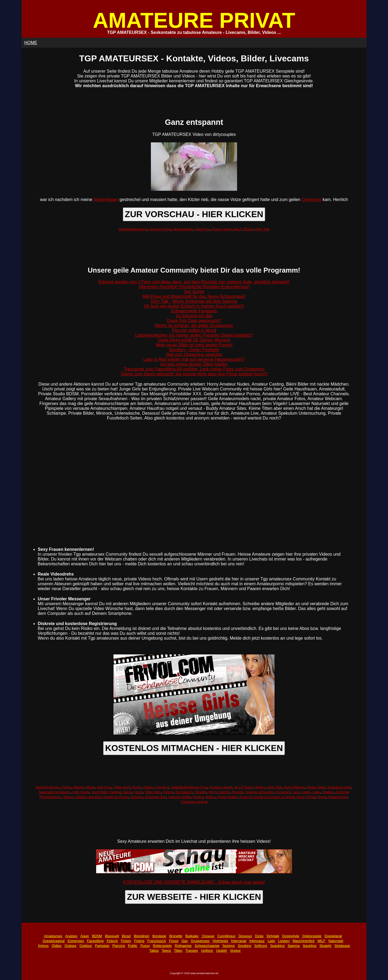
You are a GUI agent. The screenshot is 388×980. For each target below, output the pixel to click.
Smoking (245, 946)
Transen (192, 951)
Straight (201, 792)
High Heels (81, 792)
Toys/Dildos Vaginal (106, 792)
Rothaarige (183, 946)
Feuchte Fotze (160, 229)
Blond (90, 787)
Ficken (67, 787)
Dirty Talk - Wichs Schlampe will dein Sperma (194, 301)
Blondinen (142, 936)
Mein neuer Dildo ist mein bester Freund (194, 345)
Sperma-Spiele (180, 797)
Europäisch (184, 792)
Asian (85, 936)
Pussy (137, 787)
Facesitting (95, 941)
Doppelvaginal (53, 941)
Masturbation (183, 229)
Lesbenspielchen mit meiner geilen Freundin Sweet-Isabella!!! (194, 335)
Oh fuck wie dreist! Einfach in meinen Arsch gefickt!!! (194, 306)
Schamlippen (106, 200)
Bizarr (127, 936)
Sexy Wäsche (294, 787)
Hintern (260, 787)
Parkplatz (102, 946)
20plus (148, 787)
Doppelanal (333, 936)
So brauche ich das (194, 316)
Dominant (283, 792)
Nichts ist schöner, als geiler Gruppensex (194, 325)
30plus (68, 797)
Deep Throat (306, 797)
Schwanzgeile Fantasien (194, 311)
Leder (306, 792)
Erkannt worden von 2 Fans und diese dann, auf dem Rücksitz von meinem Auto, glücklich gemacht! (194, 282)
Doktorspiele (312, 936)
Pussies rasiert (221, 787)
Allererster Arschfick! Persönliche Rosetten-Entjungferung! (194, 287)
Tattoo (154, 951)
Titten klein (153, 792)
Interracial (239, 941)
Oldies (57, 946)
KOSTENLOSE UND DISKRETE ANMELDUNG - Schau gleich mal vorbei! (194, 882)
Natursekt (336, 941)
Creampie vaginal (194, 802)
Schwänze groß (339, 787)
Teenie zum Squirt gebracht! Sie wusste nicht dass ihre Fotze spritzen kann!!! (194, 374)
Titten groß (122, 787)
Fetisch (112, 941)
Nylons (168, 792)
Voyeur (235, 951)
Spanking (277, 946)
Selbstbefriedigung (133, 229)
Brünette (176, 936)
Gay (184, 941)
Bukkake (192, 936)
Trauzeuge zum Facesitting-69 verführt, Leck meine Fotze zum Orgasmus (194, 369)
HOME (31, 43)
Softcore (261, 946)
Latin (271, 941)
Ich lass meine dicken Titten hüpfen (194, 364)
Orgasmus (311, 200)
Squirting (310, 946)
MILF (237, 229)
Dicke (259, 936)
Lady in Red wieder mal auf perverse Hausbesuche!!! (194, 359)
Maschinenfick (304, 941)
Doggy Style (316, 787)
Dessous (245, 936)
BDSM (97, 936)
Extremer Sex (156, 797)
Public (133, 946)
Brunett (238, 792)
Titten (178, 951)
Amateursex (53, 936)
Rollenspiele (162, 946)
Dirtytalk (273, 936)
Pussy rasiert (222, 229)
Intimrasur (257, 941)
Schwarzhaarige (207, 946)
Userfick (224, 792)
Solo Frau (202, 229)
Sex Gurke (194, 292)
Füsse (174, 941)
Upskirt (221, 951)
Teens (166, 951)
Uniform (207, 951)
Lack (296, 792)
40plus (210, 797)
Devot (322, 797)
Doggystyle (291, 936)
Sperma (294, 946)
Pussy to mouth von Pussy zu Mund (267, 797)
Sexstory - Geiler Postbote (194, 350)
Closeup (208, 936)
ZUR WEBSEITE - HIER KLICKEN (194, 897)
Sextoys (229, 946)
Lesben (284, 941)
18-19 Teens (243, 787)
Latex (316, 792)
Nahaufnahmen (48, 787)
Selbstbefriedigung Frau (189, 787)
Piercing (119, 946)
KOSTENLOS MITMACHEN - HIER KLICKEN (194, 748)
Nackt (127, 792)
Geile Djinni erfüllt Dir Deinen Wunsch (194, 340)
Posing (198, 797)
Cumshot (162, 787)
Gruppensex (200, 941)
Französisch (157, 941)
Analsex (328, 792)
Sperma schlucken (259, 792)
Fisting (139, 941)
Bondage (159, 936)
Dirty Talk (262, 229)
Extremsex (76, 941)
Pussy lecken (228, 797)
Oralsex (70, 946)
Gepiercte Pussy (116, 797)
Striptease (342, 946)
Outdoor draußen (88, 797)
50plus (248, 229)
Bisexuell (112, 936)
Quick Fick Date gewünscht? (194, 321)
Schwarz (137, 797)
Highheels (220, 941)
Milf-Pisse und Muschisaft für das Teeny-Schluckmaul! (194, 296)
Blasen (79, 787)
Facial (138, 792)
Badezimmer (338, 797)
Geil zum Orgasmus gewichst (194, 355)
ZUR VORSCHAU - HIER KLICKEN (194, 214)
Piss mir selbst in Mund (194, 330)
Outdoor (86, 946)
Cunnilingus (226, 936)
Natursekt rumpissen (55, 792)
